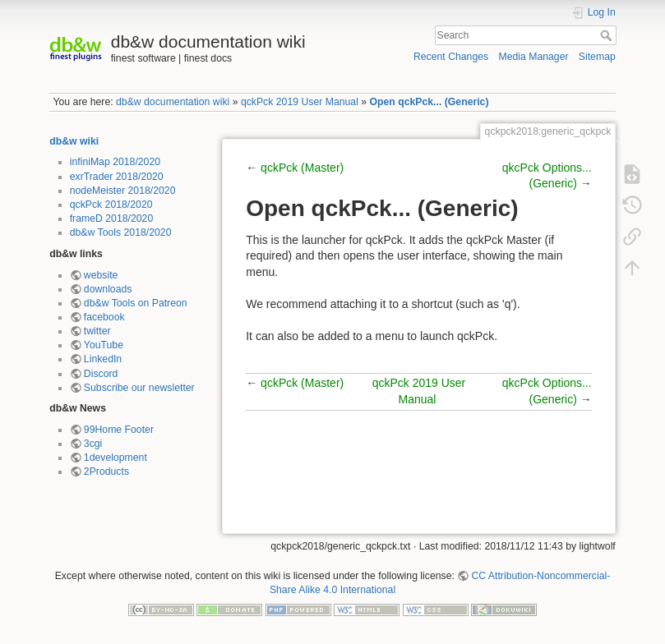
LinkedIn (103, 359)
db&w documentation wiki (173, 102)
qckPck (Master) (302, 168)
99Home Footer (119, 430)
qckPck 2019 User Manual (300, 102)
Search (608, 35)
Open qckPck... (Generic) (429, 102)
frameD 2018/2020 (111, 218)
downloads (108, 289)
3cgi (93, 444)
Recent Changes (451, 57)
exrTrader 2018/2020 (117, 177)
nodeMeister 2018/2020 (123, 191)
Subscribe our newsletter (139, 388)
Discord (101, 374)
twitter (97, 331)
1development (115, 458)
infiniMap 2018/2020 (115, 162)
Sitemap (597, 57)
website (101, 275)
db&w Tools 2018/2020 (121, 232)
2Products (106, 471)
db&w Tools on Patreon (136, 303)
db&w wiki (74, 141)
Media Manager (533, 57)
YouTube (104, 345)
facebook (104, 317)
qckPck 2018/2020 (111, 205)
